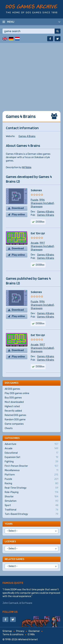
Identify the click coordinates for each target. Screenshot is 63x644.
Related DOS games (15, 415)
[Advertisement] (32, 74)
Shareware (37, 207)
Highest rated (12, 406)
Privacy (20, 631)
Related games (14, 559)
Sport (32, 505)
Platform (32, 475)
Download (18, 208)
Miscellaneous (32, 470)
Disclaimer (34, 631)
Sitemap (7, 631)
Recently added (13, 411)
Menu (11, 22)
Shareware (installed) (42, 203)
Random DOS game (15, 420)
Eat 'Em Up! (38, 233)
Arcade (35, 243)
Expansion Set (32, 457)
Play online (18, 215)
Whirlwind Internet (28, 640)
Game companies (14, 424)
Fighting (32, 462)
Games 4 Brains (27, 136)
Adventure (32, 444)
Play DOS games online (17, 393)
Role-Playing (32, 492)
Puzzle (34, 200)
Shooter (32, 497)
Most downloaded (14, 402)
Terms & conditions (13, 634)
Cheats (9, 428)
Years (9, 524)
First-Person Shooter (32, 466)
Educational (32, 453)
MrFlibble (27, 167)
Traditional (32, 510)
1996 (42, 200)
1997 (42, 243)
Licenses (10, 541)
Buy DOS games (13, 398)
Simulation (32, 501)
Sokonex (36, 190)
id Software (26, 603)
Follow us (10, 612)
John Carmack (10, 603)
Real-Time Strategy (32, 488)
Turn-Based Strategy (32, 514)
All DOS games (12, 389)
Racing (32, 484)
